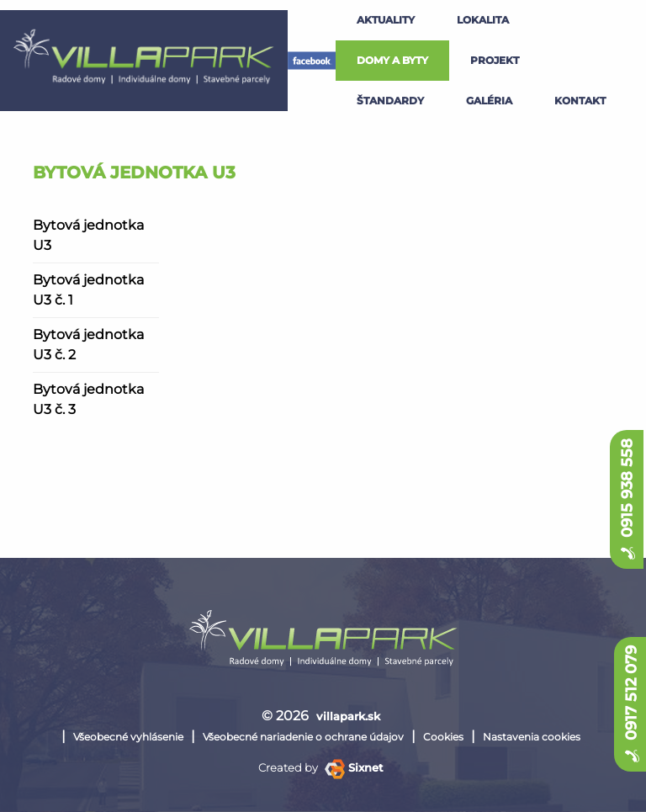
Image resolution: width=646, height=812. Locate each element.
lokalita (483, 20)
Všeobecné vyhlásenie (128, 737)
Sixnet (354, 767)
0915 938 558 (627, 499)
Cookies (443, 737)
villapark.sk (348, 716)
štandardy (390, 101)
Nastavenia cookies (532, 737)
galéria (489, 101)
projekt (495, 60)
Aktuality (386, 20)
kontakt (580, 101)
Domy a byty (392, 60)
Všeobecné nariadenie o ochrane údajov (303, 737)
